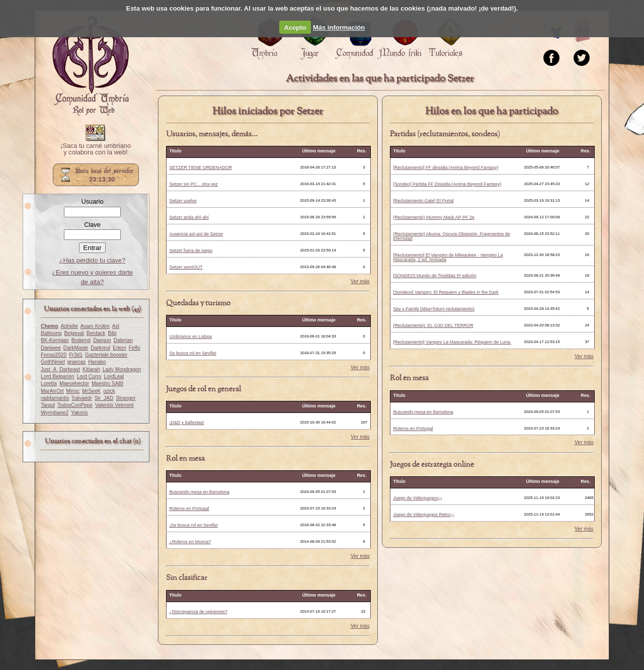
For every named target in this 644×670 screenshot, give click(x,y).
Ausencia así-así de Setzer (196, 234)
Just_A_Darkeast (60, 369)
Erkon (119, 348)
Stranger (126, 398)
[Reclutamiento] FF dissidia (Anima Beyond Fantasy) (446, 168)
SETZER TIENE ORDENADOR (200, 168)
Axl (116, 326)
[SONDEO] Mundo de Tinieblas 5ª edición (435, 276)
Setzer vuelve (183, 201)
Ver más (360, 282)
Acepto (295, 27)
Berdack (96, 333)
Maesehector (74, 384)
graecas (76, 362)
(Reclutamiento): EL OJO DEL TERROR (433, 325)
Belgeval (74, 333)
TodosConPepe (75, 405)
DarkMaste (76, 348)
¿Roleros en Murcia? (190, 542)
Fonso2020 (54, 355)
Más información (339, 27)
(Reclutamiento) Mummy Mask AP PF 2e (434, 217)
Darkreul (100, 348)
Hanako (97, 362)
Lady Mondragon (122, 369)
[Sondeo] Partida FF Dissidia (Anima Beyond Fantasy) (447, 184)
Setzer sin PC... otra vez (193, 184)
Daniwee (51, 348)
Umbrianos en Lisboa (190, 337)
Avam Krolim (95, 326)
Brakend (81, 340)
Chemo (50, 326)
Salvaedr (82, 398)
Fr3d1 (76, 355)
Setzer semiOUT (186, 267)
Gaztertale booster (106, 355)
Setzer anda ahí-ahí (189, 217)
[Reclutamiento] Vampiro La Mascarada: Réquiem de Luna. (452, 342)
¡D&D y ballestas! (186, 423)
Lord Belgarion (58, 376)
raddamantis (55, 398)
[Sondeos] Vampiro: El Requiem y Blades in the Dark (446, 292)
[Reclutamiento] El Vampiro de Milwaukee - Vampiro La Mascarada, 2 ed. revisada (448, 257)
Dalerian (123, 340)
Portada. (91, 66)
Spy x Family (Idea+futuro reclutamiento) (433, 309)
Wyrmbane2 (55, 413)
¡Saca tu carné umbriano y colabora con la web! (96, 149)
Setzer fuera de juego (191, 250)
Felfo (135, 348)
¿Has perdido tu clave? (93, 260)
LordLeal (114, 376)
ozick (109, 391)
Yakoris (79, 413)
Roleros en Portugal (189, 509)
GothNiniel (53, 362)
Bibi (112, 333)
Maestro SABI (107, 384)
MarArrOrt (52, 391)
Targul (48, 405)
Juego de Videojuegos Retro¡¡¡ (424, 515)
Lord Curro (89, 376)
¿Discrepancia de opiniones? (198, 612)
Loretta (49, 384)
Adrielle (69, 326)
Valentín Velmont (114, 405)
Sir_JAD (104, 398)
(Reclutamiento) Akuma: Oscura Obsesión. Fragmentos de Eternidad (451, 236)
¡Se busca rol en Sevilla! (193, 525)
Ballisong (51, 333)
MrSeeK (91, 391)
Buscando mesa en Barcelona (199, 492)
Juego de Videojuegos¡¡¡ (417, 498)
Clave (92, 225)
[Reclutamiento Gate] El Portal (423, 201)
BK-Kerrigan (55, 340)
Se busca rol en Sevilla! (193, 353)
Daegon (102, 340)
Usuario (92, 201)
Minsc (73, 391)
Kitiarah (91, 369)
